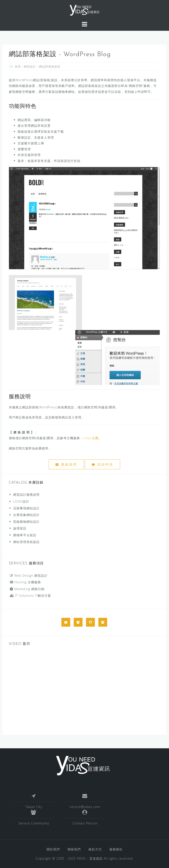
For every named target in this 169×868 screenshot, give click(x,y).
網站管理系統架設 (26, 542)
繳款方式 (95, 849)
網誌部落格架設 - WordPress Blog (60, 54)
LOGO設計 (21, 501)
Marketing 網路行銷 (27, 589)
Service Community (34, 823)
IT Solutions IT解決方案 (30, 595)
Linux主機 (91, 438)
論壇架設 (20, 528)
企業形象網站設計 (26, 515)
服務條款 (116, 849)
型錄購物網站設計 (26, 522)
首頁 (18, 66)
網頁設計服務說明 (26, 495)
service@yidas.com (85, 807)
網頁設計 (30, 66)
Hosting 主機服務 (25, 582)
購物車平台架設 (25, 535)
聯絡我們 (66, 464)
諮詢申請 (103, 464)
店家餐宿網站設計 (26, 508)
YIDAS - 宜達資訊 (90, 858)
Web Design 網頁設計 (29, 575)
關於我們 (53, 849)
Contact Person (85, 823)
